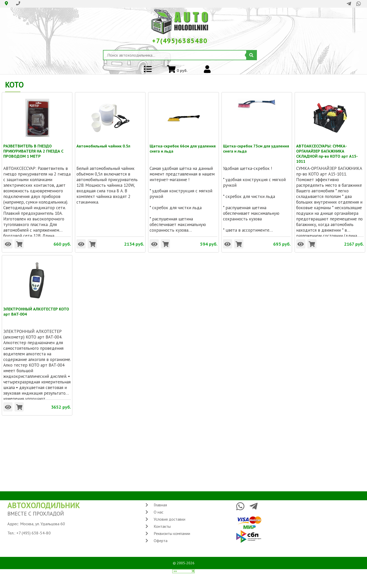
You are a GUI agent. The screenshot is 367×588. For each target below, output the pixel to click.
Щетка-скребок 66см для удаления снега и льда (183, 146)
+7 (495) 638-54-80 (34, 533)
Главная (160, 505)
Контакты (162, 526)
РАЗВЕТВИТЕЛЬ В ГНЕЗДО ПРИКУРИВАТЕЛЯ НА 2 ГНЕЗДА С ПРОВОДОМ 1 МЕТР (33, 146)
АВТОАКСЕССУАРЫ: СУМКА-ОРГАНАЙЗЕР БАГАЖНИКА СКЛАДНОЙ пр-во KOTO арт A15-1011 (327, 146)
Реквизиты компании (172, 533)
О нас (159, 512)
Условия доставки (169, 519)
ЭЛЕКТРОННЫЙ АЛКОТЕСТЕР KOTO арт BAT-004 (36, 309)
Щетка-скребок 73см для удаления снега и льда (256, 146)
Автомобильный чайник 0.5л (103, 146)
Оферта (161, 541)
